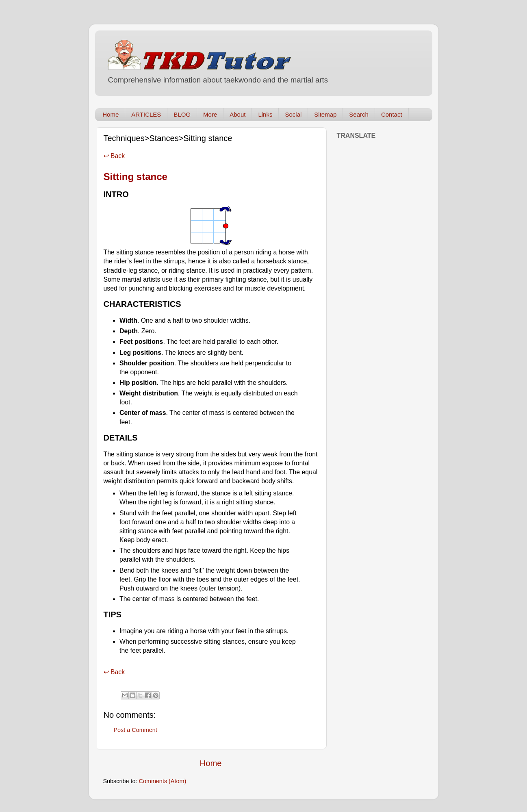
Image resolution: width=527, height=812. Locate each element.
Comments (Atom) (163, 781)
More (210, 114)
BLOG (182, 114)
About (237, 114)
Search (359, 114)
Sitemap (325, 114)
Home (111, 114)
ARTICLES (146, 114)
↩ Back (114, 156)
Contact (392, 114)
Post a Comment (136, 730)
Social (293, 114)
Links (265, 114)
